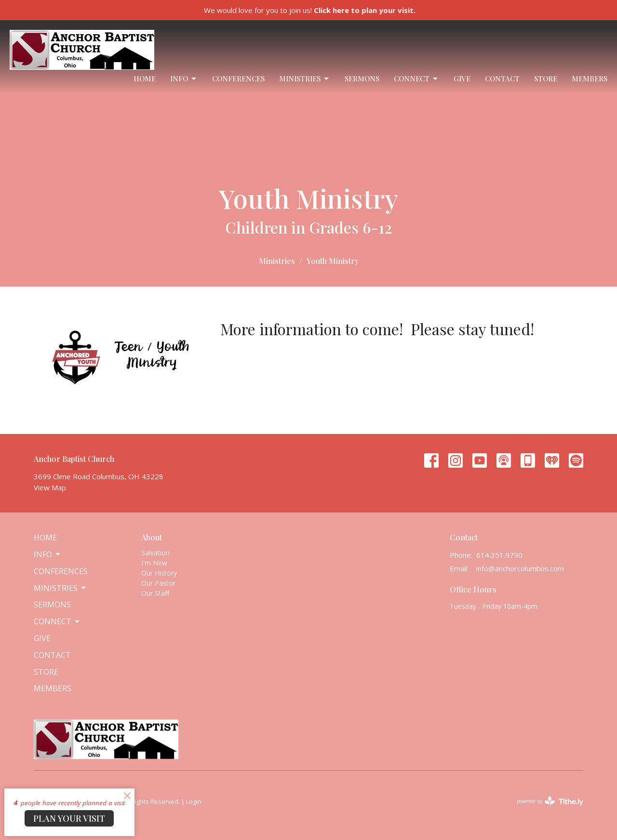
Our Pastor (158, 583)
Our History (159, 573)
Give (462, 79)
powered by (550, 801)
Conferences (238, 79)
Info (184, 79)
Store (546, 79)
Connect (416, 79)
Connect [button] (57, 621)
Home (145, 79)
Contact (502, 79)
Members (590, 79)
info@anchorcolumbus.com (520, 568)
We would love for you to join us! (310, 10)
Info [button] (48, 554)
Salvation (155, 553)
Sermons (362, 79)
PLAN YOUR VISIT (69, 818)
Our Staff (155, 593)
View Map (50, 487)
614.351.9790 (499, 555)
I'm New (154, 563)
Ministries (305, 79)
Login (194, 801)
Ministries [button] (60, 588)
